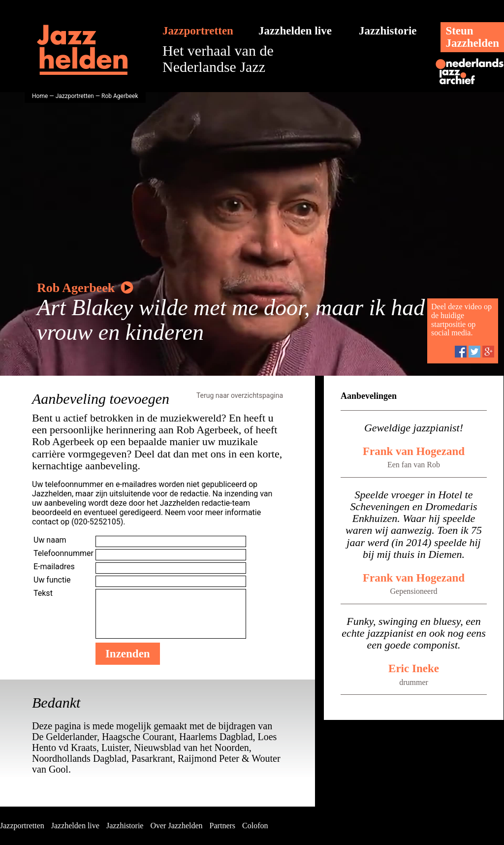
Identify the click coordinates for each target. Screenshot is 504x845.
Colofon (255, 826)
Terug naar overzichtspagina (240, 395)
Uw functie (52, 580)
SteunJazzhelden (472, 37)
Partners (222, 826)
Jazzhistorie (388, 31)
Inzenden (128, 654)
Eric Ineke (414, 668)
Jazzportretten (198, 31)
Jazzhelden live (295, 31)
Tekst (43, 593)
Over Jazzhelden (176, 826)
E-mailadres (54, 567)
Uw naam (50, 540)
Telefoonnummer (63, 553)
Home (40, 96)
